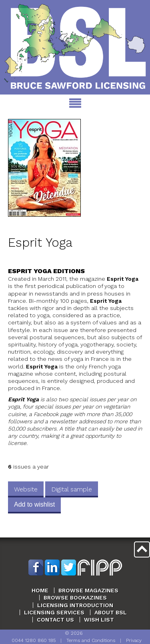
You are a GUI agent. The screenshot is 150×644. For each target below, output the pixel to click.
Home (40, 590)
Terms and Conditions (91, 640)
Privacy (134, 640)
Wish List (99, 620)
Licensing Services (54, 612)
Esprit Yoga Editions (46, 271)
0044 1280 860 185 (34, 640)
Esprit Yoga (40, 243)
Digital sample (72, 489)
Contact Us (55, 620)
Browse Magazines (88, 590)
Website (26, 489)
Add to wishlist (34, 504)
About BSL (111, 612)
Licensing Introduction (75, 605)
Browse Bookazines (75, 598)
